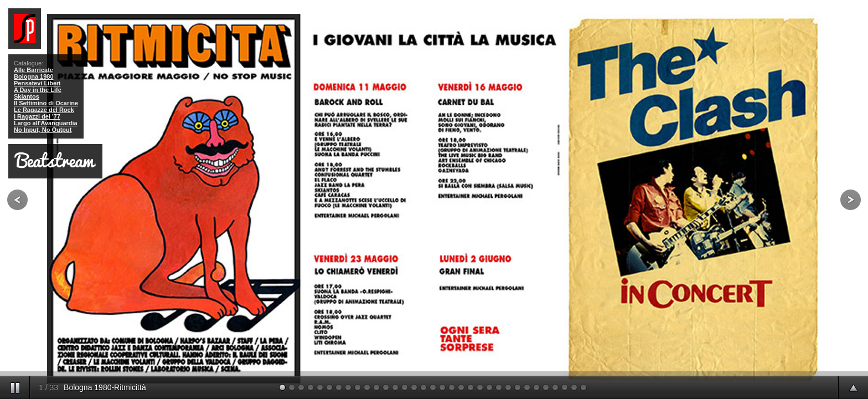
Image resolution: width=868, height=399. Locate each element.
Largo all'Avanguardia (46, 123)
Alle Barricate (33, 70)
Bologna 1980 (34, 76)
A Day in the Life (38, 90)
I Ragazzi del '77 (37, 116)
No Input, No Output (43, 130)
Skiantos (27, 96)
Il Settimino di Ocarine (46, 103)
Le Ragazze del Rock (44, 110)
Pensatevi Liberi (37, 83)
